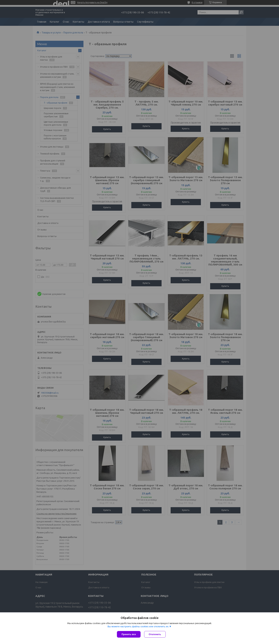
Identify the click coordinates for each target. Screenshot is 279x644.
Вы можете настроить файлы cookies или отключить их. (138, 626)
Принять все (129, 634)
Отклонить (155, 634)
